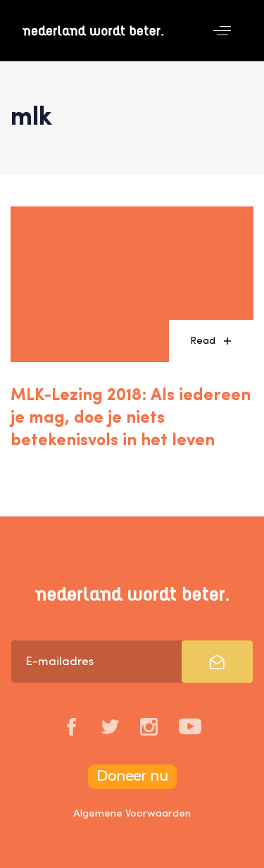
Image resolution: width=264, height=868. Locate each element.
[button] (222, 31)
